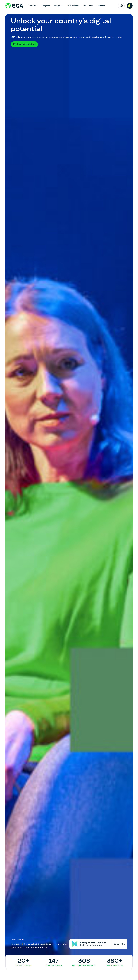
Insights (58, 6)
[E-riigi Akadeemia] (14, 6)
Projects (46, 6)
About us (88, 6)
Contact (101, 6)
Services (33, 6)
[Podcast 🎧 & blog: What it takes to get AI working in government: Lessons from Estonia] (40, 944)
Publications (73, 6)
